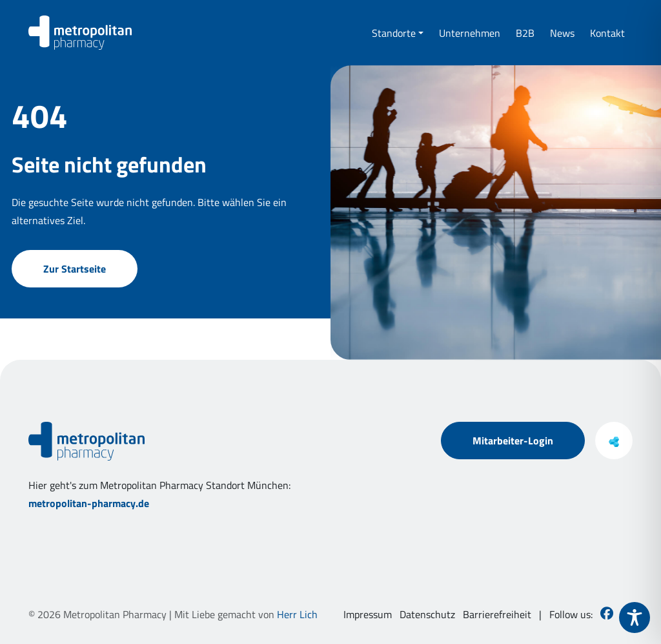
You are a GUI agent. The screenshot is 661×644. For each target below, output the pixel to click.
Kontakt (607, 33)
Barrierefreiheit (497, 614)
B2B (525, 33)
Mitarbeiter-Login (513, 441)
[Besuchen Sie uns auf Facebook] (607, 614)
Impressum (368, 614)
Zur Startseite (75, 282)
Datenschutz (427, 614)
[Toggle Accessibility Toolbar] (635, 618)
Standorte (394, 33)
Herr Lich (297, 614)
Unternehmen (470, 33)
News (562, 33)
